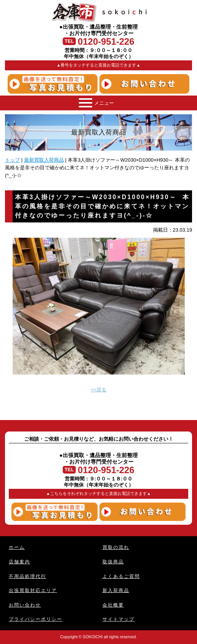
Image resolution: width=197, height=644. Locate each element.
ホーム (17, 547)
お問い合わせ (25, 605)
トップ (12, 160)
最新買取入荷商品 (44, 160)
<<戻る (98, 390)
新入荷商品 (116, 590)
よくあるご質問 (121, 576)
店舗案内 (20, 562)
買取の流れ (116, 547)
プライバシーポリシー (36, 619)
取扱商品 (113, 562)
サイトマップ (119, 619)
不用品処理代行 (28, 576)
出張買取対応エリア (33, 590)
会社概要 (113, 605)
